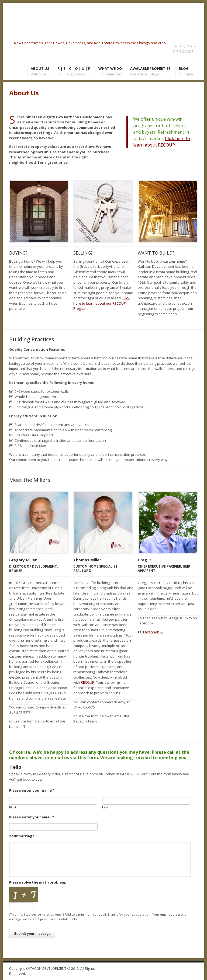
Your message (22, 836)
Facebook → (153, 632)
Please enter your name (32, 790)
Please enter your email (32, 817)
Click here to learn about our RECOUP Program (101, 303)
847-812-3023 (185, 51)
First (13, 807)
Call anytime (185, 46)
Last (105, 807)
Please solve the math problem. (38, 882)
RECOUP (88, 682)
